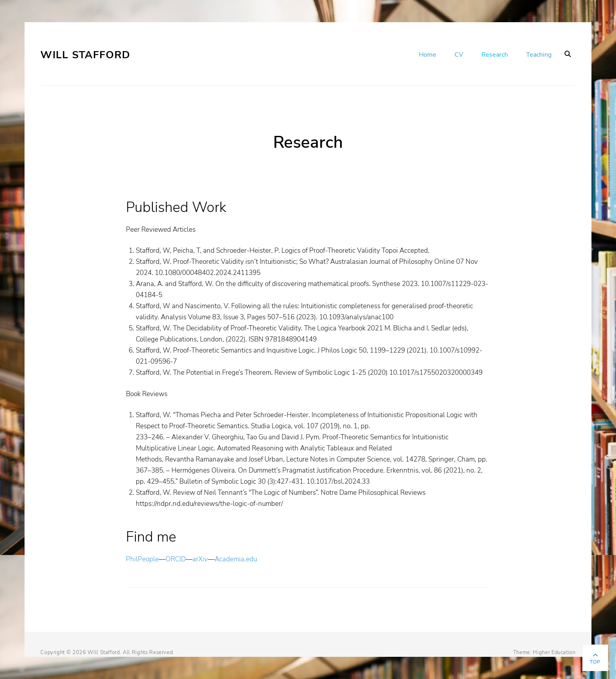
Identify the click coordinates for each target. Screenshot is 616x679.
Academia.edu (236, 559)
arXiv (200, 559)
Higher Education (554, 652)
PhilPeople (142, 559)
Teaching (539, 55)
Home (428, 55)
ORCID (176, 559)
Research (495, 55)
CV (459, 55)
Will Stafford (85, 55)
